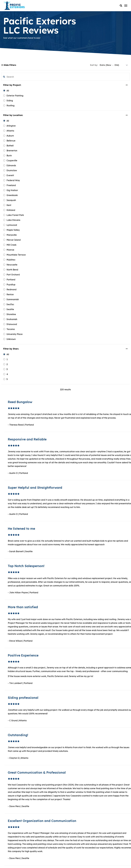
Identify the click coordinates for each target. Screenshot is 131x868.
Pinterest (12, 819)
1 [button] (73, 644)
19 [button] (86, 644)
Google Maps (14, 828)
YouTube (12, 814)
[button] (121, 6)
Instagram (13, 824)
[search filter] (17, 77)
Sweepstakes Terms (75, 862)
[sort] (114, 65)
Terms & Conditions (56, 862)
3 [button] (79, 644)
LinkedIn (12, 810)
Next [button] (92, 644)
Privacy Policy (65, 859)
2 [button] (76, 644)
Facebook (12, 806)
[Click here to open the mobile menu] (126, 6)
